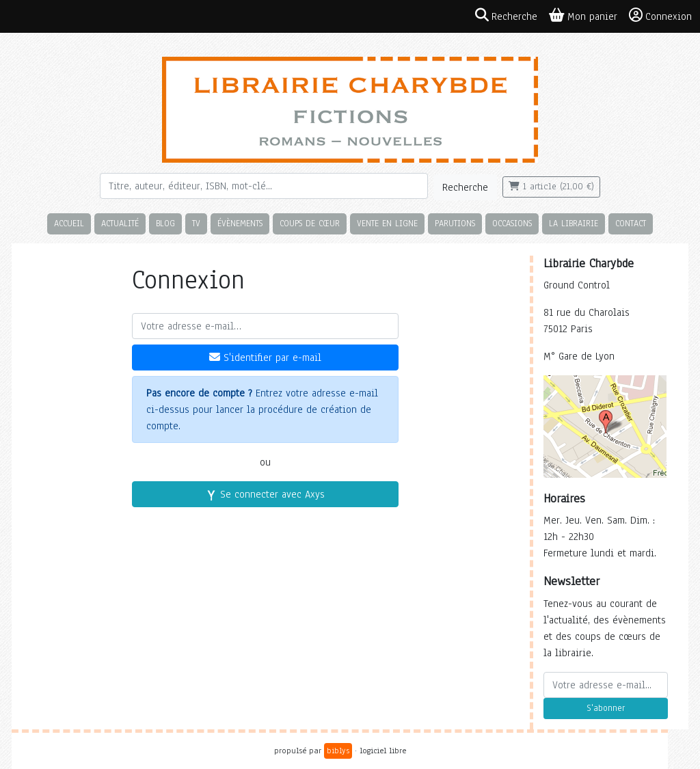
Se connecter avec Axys (265, 494)
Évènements (240, 223)
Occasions (512, 223)
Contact (631, 223)
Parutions (455, 223)
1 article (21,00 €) (551, 187)
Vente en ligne (387, 223)
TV (196, 223)
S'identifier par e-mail (265, 357)
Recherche (465, 187)
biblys (338, 751)
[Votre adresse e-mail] (265, 326)
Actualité (120, 223)
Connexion (660, 16)
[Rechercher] (264, 186)
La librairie (574, 223)
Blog (165, 223)
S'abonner (606, 708)
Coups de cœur (310, 223)
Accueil (69, 223)
